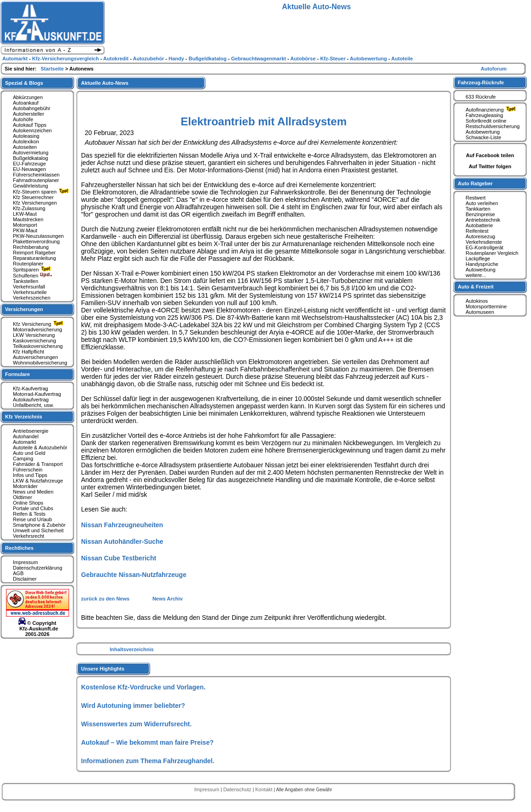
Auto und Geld (29, 453)
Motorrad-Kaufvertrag (37, 394)
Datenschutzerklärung (38, 568)
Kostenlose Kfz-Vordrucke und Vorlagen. (143, 687)
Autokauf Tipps (30, 125)
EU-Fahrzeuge (29, 164)
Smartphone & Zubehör (39, 525)
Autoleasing (26, 136)
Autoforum (494, 69)
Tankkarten (478, 209)
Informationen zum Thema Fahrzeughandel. (148, 761)
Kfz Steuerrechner (33, 197)
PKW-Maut (25, 230)
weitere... (476, 275)
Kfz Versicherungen (35, 203)
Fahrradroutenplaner (36, 180)
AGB (18, 573)
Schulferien (33, 276)
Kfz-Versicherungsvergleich (66, 59)
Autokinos (477, 301)
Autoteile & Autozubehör (40, 447)
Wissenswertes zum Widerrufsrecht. (136, 724)
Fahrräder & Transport (38, 464)
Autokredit (117, 59)
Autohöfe (23, 119)
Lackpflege (478, 259)
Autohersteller (29, 114)
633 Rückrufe (481, 97)
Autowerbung (481, 270)
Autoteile (402, 59)
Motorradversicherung (38, 330)
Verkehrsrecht (29, 536)
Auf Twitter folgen (490, 166)
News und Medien (33, 492)
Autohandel (26, 436)
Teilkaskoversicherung (38, 346)
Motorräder (25, 486)
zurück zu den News (106, 599)
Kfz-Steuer (333, 59)
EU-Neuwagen (29, 169)
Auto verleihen (482, 203)
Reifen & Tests (29, 514)
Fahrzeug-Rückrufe (481, 82)
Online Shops (28, 503)
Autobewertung (483, 132)
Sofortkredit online (486, 121)
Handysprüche (482, 264)
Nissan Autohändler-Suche (122, 541)
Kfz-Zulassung (29, 208)
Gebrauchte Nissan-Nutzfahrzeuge (134, 575)
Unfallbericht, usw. (33, 405)
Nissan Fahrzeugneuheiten (122, 525)
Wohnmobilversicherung (40, 363)
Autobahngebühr (32, 108)
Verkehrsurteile (30, 292)
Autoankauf (26, 103)
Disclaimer (25, 579)
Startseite (53, 69)
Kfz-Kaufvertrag (30, 388)
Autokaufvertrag (31, 400)
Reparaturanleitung (35, 258)
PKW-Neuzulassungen (38, 236)
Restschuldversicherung (493, 126)
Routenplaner (28, 264)
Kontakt (264, 789)
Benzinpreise (480, 214)
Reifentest (477, 231)
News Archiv (168, 599)
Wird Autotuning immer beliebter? (133, 706)
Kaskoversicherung (35, 341)
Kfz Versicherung (39, 324)
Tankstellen (26, 281)
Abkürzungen (28, 97)
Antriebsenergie (31, 431)
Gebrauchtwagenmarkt (259, 59)
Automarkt (24, 442)
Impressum (25, 562)
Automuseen (480, 312)
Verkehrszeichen (32, 298)
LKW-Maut (25, 214)
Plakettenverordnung (36, 241)
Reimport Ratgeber (34, 253)
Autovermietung (31, 153)
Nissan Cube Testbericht (119, 558)
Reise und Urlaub (32, 519)
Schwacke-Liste (483, 137)
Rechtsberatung (31, 247)
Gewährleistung (30, 186)
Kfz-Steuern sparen (42, 192)
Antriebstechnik (483, 220)
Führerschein (28, 470)
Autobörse (303, 59)
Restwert (476, 198)
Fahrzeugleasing (484, 115)
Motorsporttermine (486, 306)
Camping (23, 459)
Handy (177, 59)
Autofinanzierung (492, 110)
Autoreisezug (480, 236)
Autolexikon (26, 141)
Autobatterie (479, 225)
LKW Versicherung (34, 335)
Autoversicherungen (35, 357)
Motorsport (25, 225)
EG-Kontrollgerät (484, 247)
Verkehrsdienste (484, 242)
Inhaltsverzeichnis (131, 649)
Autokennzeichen (32, 130)
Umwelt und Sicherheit (38, 530)
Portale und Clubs (33, 508)
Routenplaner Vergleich (492, 253)
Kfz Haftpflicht (29, 352)
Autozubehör (149, 59)
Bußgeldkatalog (30, 158)
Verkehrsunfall (29, 287)
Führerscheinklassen (36, 175)
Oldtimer (23, 497)
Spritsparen (33, 270)
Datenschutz (238, 789)
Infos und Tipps (30, 475)
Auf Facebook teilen (490, 155)
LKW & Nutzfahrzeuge (38, 481)
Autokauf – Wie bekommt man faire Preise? (147, 742)
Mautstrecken (28, 219)
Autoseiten (25, 147)
